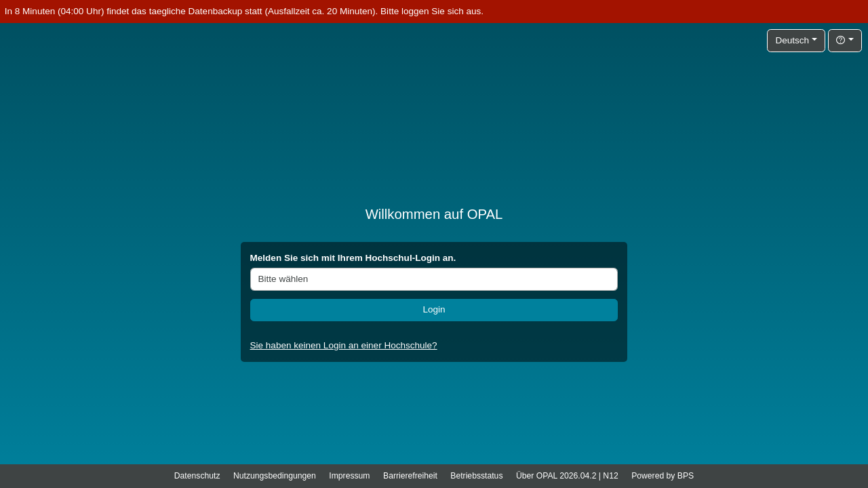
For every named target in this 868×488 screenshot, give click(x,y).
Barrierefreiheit (410, 476)
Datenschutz (197, 476)
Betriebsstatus (476, 476)
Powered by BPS (663, 476)
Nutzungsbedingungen (275, 476)
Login (434, 309)
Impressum (349, 476)
